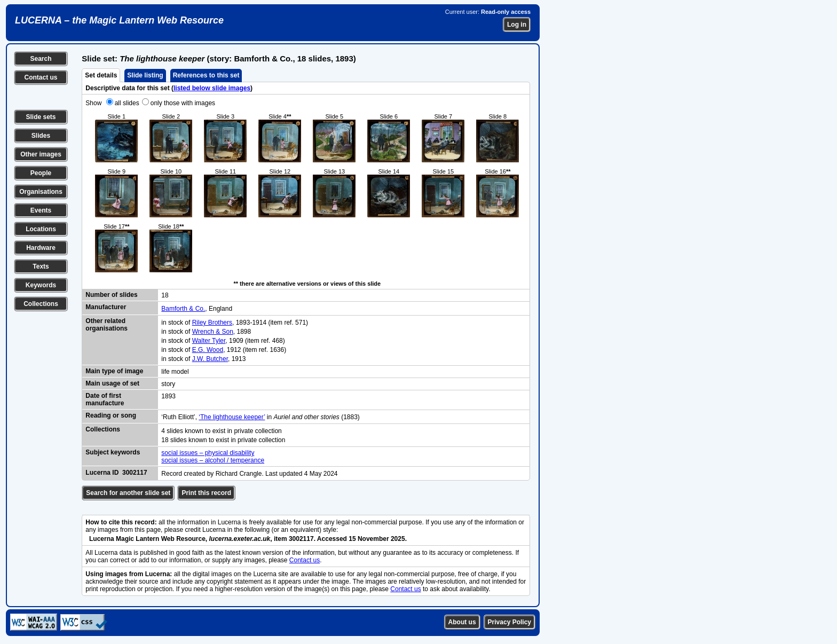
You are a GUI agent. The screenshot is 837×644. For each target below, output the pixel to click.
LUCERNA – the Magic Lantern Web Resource (119, 20)
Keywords (41, 285)
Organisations (41, 192)
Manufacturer (106, 307)
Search (41, 59)
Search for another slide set (128, 493)
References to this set (206, 75)
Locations (41, 229)
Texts (41, 266)
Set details (101, 75)
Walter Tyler (209, 341)
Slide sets (41, 117)
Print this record (206, 493)
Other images (41, 154)
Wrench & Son (213, 332)
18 (165, 295)
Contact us (41, 77)
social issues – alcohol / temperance (213, 460)
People (41, 173)
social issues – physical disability (208, 453)
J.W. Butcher (210, 359)
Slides (41, 136)
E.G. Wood (208, 350)
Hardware (41, 248)
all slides (127, 103)
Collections (41, 304)
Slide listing (145, 75)
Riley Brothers (212, 323)
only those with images (183, 103)
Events (41, 210)
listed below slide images (212, 88)
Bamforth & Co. (183, 309)
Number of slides (111, 295)
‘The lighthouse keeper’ (232, 417)
